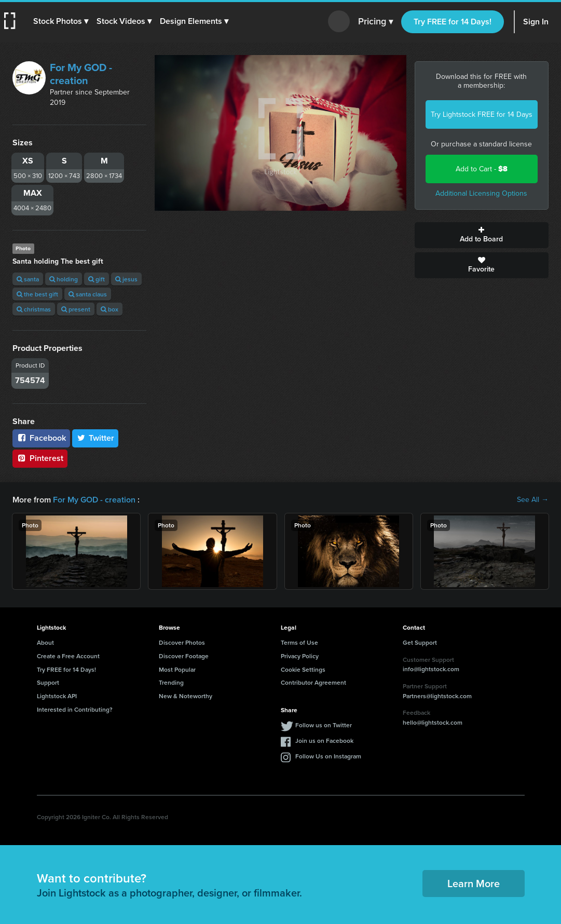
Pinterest (40, 458)
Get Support (420, 642)
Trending (171, 682)
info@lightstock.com (431, 669)
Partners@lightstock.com (437, 696)
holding (64, 279)
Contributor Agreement (313, 682)
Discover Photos (182, 642)
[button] (61, 21)
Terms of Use (299, 642)
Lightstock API (57, 696)
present (76, 309)
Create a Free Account (68, 656)
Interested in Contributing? (75, 709)
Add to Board (482, 235)
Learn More (474, 883)
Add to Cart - (482, 169)
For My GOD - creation (81, 74)
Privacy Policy (300, 656)
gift (97, 279)
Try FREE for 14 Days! (453, 22)
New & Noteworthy (186, 696)
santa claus (88, 294)
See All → (533, 500)
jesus (126, 279)
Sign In (536, 22)
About (45, 642)
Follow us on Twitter (324, 725)
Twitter (95, 438)
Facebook (41, 438)
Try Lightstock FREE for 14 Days (482, 114)
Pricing (375, 22)
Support (48, 682)
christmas (34, 309)
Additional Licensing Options (481, 193)
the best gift (37, 294)
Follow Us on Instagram (328, 756)
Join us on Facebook (324, 740)
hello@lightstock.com (433, 722)
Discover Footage (184, 656)
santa (28, 279)
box (110, 309)
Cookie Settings (303, 669)
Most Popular (177, 669)
